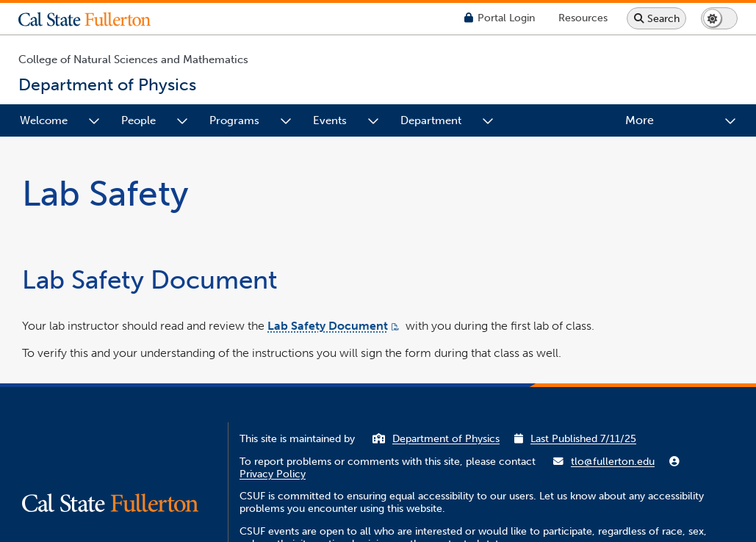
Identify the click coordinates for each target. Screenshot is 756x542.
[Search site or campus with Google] (656, 18)
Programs (234, 120)
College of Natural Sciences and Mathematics (133, 59)
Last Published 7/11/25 (583, 439)
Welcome (44, 120)
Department (431, 120)
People (138, 120)
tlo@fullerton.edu (613, 462)
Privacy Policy (273, 474)
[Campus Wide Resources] (583, 18)
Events (330, 120)
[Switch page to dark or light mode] (719, 18)
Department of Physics (446, 439)
